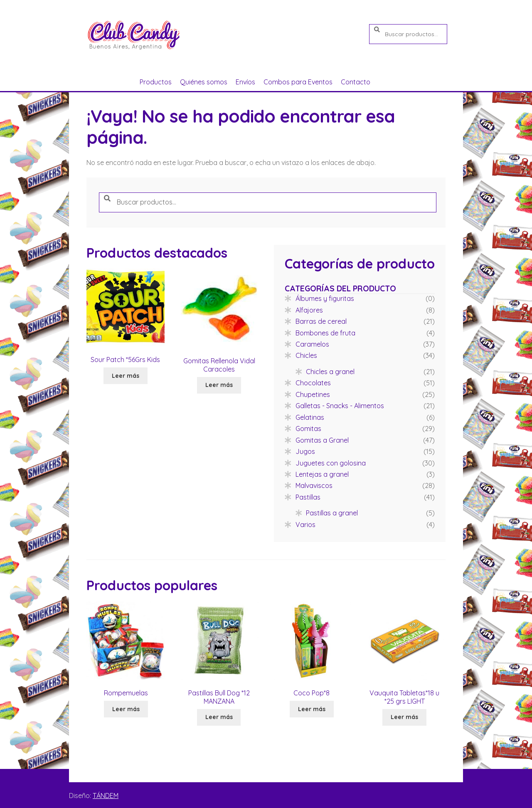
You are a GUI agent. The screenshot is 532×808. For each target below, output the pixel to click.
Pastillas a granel (332, 513)
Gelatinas (310, 417)
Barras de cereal (321, 321)
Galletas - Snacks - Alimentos (340, 406)
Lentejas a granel (322, 474)
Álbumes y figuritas (325, 298)
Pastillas (308, 497)
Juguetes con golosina (331, 463)
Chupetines (313, 394)
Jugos (305, 451)
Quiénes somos (204, 82)
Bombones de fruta (325, 333)
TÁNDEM (106, 796)
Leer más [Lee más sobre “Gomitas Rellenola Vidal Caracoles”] (219, 385)
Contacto (356, 82)
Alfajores (309, 310)
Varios (305, 525)
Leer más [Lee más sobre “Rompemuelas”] (126, 709)
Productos (156, 82)
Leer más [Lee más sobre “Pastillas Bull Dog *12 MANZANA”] (219, 717)
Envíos (245, 82)
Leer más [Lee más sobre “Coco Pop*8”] (312, 709)
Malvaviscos (314, 485)
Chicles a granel (330, 372)
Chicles (306, 355)
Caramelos (312, 344)
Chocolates (313, 383)
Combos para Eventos (298, 82)
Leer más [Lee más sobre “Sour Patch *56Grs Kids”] (126, 376)
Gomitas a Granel (322, 440)
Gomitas (308, 429)
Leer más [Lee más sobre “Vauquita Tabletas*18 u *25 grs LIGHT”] (404, 717)
